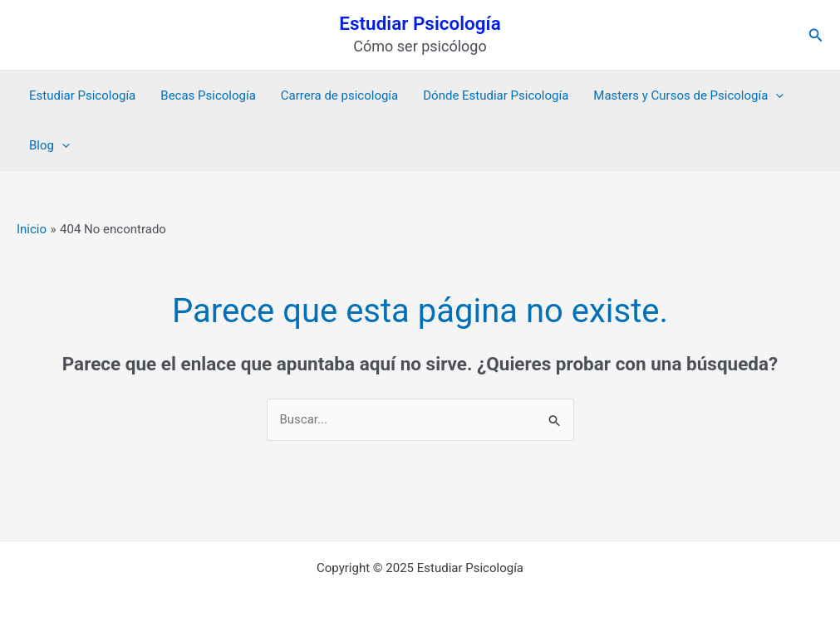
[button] (816, 35)
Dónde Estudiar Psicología (496, 95)
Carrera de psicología (339, 95)
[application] (776, 95)
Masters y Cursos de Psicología (688, 95)
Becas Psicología (208, 95)
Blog (49, 145)
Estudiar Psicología (420, 23)
